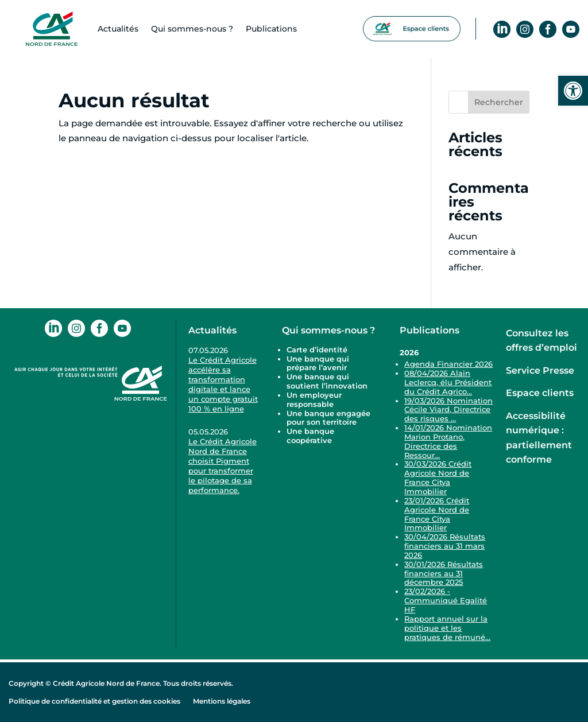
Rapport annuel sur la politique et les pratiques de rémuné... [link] (447, 628)
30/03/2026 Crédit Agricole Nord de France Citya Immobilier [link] (438, 478)
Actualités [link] (118, 29)
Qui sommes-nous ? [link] (328, 330)
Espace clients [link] (540, 393)
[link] (573, 91)
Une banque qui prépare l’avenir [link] (318, 363)
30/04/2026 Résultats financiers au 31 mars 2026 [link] (445, 546)
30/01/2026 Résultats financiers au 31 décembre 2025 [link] (444, 573)
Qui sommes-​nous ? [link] (192, 29)
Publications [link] (271, 29)
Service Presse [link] (540, 370)
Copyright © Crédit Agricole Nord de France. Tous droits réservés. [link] (121, 683)
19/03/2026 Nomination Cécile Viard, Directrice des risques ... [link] (448, 410)
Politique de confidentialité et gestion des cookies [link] (94, 701)
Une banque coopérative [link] (310, 436)
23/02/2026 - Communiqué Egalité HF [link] (446, 600)
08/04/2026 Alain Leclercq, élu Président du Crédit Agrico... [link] (448, 382)
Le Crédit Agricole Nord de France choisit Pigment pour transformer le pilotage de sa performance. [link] (223, 466)
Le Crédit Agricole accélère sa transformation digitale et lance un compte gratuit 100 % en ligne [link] (223, 384)
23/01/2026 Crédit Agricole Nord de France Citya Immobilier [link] (437, 514)
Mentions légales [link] (222, 701)
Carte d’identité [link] (317, 350)
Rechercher (499, 102)
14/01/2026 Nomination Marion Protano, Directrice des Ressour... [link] (448, 441)
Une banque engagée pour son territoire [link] (328, 418)
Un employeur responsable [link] (314, 399)
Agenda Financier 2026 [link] (448, 364)
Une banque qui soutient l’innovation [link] (328, 381)
